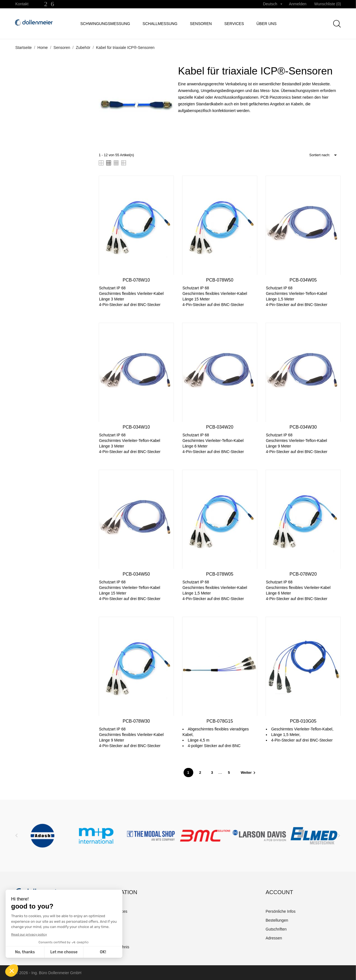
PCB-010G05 (303, 721)
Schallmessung (160, 24)
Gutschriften (276, 929)
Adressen (274, 938)
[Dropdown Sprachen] (272, 4)
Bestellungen (277, 920)
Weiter (249, 773)
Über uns (266, 24)
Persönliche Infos (280, 911)
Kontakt (22, 4)
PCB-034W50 (136, 574)
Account (279, 892)
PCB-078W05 (220, 574)
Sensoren (201, 24)
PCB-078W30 (136, 721)
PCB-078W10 (136, 280)
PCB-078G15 (220, 721)
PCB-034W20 (220, 427)
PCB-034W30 (303, 427)
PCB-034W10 (136, 427)
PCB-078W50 (220, 280)
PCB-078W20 (303, 574)
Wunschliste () (328, 4)
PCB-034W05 (303, 280)
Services (234, 24)
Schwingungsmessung (105, 24)
